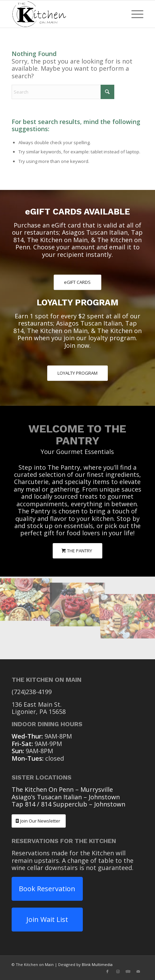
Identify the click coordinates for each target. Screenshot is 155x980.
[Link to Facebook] (107, 971)
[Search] (63, 92)
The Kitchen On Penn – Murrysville (62, 789)
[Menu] (134, 14)
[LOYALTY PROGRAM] (77, 373)
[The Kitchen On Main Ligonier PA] (64, 14)
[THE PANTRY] (77, 551)
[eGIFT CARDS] (77, 282)
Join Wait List (47, 919)
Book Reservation (47, 889)
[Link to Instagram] (118, 971)
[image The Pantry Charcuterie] (26, 597)
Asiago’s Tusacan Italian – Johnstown (66, 797)
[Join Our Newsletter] (39, 821)
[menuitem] (134, 14)
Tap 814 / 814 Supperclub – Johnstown (68, 804)
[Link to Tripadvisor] (128, 971)
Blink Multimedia (97, 964)
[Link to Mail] (138, 971)
